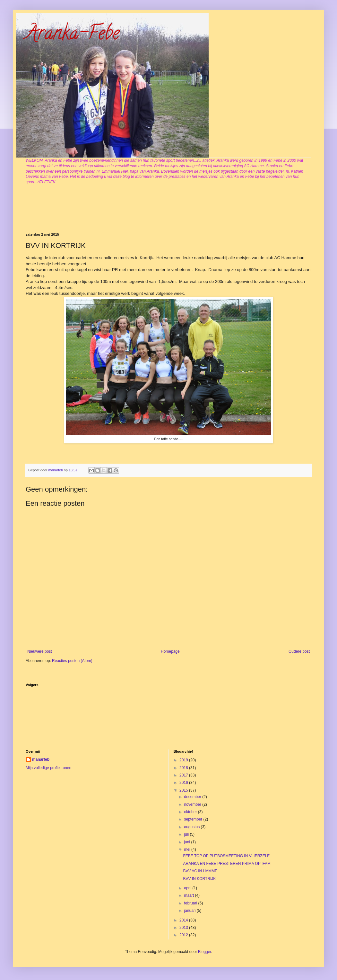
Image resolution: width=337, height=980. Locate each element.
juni (187, 842)
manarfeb (41, 759)
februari (191, 903)
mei (188, 849)
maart (189, 895)
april (188, 888)
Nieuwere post (40, 651)
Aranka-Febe (73, 35)
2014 (184, 920)
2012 (184, 935)
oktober (191, 812)
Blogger (205, 952)
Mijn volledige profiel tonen (48, 768)
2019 (184, 760)
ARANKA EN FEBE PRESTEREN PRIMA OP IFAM (227, 864)
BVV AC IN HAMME (200, 871)
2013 (184, 928)
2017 (184, 775)
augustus (192, 827)
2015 (184, 790)
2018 (184, 768)
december (193, 797)
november (193, 804)
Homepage (170, 651)
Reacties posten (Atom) (72, 661)
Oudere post (299, 651)
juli (187, 834)
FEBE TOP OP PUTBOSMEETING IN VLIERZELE (226, 856)
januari (190, 911)
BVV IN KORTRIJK (199, 879)
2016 (184, 783)
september (194, 819)
